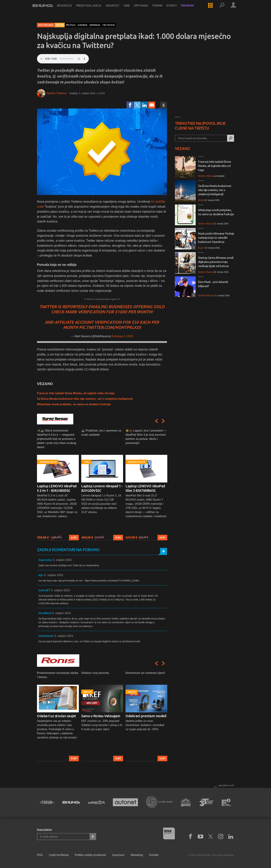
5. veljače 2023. (63, 560)
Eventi (176, 9)
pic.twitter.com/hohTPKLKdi (110, 327)
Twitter (60, 25)
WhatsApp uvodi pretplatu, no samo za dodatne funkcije (74, 404)
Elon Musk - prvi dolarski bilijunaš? (213, 284)
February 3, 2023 (123, 336)
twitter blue (109, 25)
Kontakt (154, 855)
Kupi (74, 538)
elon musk (83, 25)
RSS (40, 855)
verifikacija (95, 25)
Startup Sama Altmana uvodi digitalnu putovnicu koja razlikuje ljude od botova (216, 262)
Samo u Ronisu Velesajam (101, 716)
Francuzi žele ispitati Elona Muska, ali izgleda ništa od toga (76, 393)
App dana (146, 9)
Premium (192, 9)
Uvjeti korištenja (59, 855)
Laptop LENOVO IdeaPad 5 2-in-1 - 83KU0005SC (57, 488)
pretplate (71, 25)
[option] (58, 484)
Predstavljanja (94, 9)
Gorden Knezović (206, 296)
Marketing (137, 855)
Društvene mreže (46, 25)
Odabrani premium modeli (146, 716)
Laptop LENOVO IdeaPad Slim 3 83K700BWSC (145, 488)
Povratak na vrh (226, 785)
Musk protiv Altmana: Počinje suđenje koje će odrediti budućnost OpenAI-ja (216, 238)
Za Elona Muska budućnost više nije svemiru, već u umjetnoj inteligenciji (85, 399)
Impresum (118, 855)
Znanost (117, 9)
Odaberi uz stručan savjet (57, 716)
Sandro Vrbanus (57, 93)
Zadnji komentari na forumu (68, 550)
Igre (132, 9)
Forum (162, 9)
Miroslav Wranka (206, 176)
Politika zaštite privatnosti (90, 855)
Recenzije (69, 9)
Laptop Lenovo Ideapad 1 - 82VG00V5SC (102, 488)
